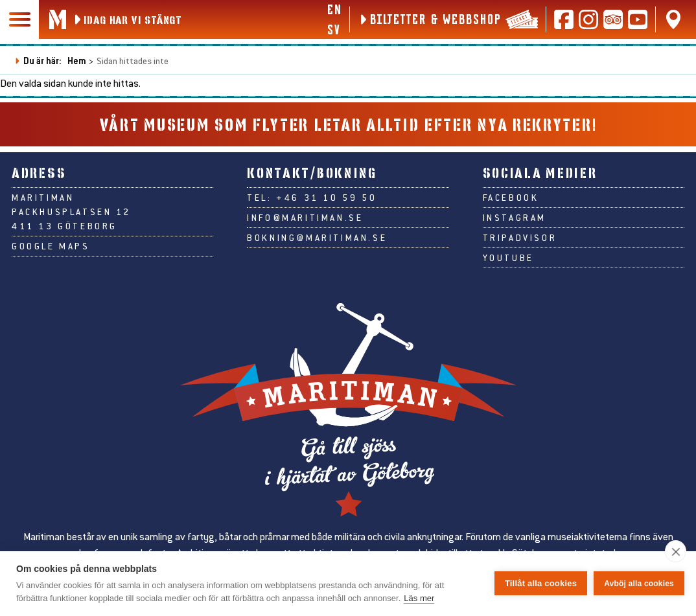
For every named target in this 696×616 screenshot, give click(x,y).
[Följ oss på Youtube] (638, 19)
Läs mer (419, 598)
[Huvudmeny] (19, 19)
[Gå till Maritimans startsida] (58, 19)
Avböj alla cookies (639, 584)
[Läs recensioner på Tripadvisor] (613, 19)
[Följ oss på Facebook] (564, 19)
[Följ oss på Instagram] (588, 19)
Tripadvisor (520, 238)
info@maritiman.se (305, 218)
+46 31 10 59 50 (326, 198)
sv (333, 29)
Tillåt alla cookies (541, 583)
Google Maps (51, 246)
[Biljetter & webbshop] (448, 19)
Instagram (515, 218)
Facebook (511, 198)
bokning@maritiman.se (317, 238)
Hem (77, 61)
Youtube (508, 258)
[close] (676, 551)
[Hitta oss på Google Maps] (673, 19)
